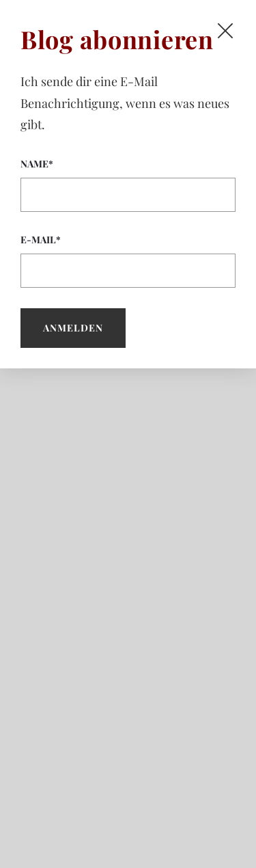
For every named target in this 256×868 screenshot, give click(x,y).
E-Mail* (128, 260)
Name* (128, 185)
